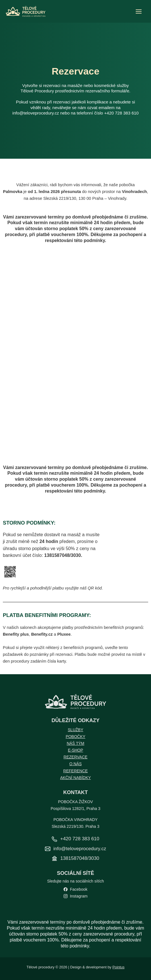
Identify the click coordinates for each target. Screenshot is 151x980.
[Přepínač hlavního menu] (139, 11)
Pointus (119, 967)
